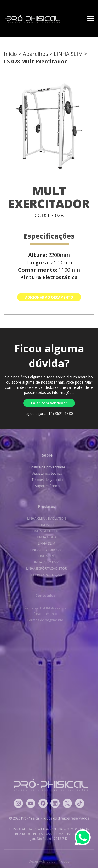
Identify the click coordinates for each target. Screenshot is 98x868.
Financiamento (44, 614)
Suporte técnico (47, 486)
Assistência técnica (47, 473)
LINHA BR (45, 525)
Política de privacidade (47, 467)
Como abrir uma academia (44, 607)
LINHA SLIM (45, 543)
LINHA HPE (45, 556)
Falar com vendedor (49, 403)
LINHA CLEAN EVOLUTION (45, 518)
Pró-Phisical (32, 19)
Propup (64, 862)
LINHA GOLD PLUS (46, 531)
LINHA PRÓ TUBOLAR (46, 550)
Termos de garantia (47, 479)
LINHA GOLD (46, 537)
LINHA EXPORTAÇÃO (45, 575)
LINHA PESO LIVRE (45, 562)
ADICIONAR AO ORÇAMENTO (49, 297)
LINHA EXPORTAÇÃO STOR (45, 568)
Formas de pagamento (44, 620)
